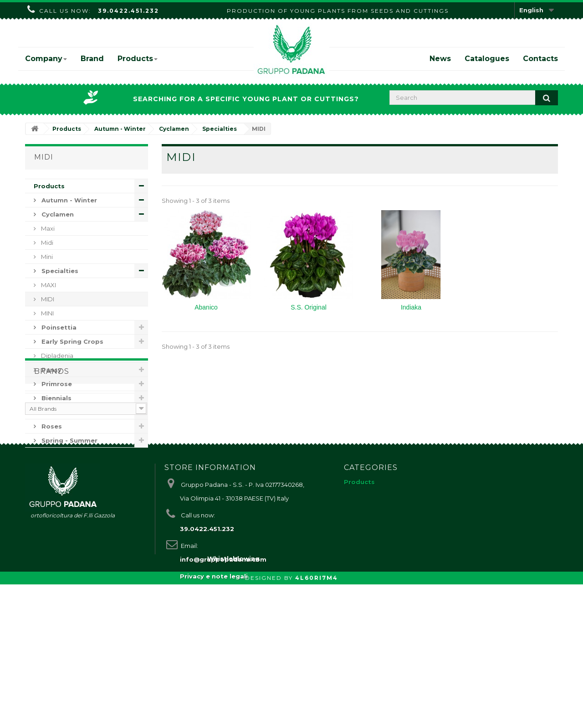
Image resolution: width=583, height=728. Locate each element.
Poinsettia (58, 327)
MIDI (47, 299)
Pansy (51, 370)
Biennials (56, 398)
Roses (51, 426)
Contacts (540, 59)
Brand (92, 59)
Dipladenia (56, 356)
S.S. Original (309, 307)
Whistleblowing (233, 702)
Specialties (59, 271)
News (440, 59)
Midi (46, 243)
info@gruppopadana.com (223, 667)
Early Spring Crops (72, 341)
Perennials (58, 412)
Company (46, 59)
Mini (46, 257)
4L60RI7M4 (317, 721)
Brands (52, 474)
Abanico (206, 307)
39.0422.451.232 (128, 11)
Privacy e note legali (214, 684)
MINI (47, 313)
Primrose (56, 384)
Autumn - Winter (68, 200)
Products (138, 59)
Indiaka (411, 307)
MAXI (48, 285)
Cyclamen (57, 214)
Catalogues (487, 59)
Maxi (47, 228)
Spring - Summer (69, 440)
